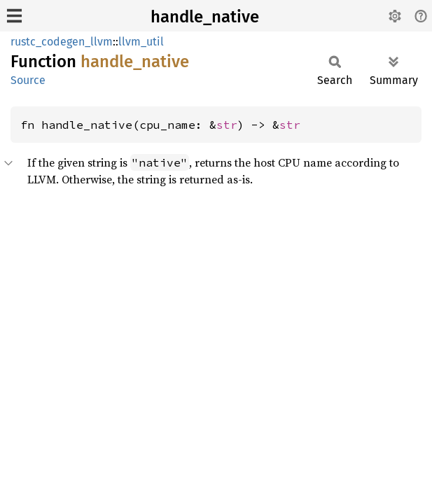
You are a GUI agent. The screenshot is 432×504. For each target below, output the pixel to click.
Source (28, 80)
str (227, 125)
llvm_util (141, 42)
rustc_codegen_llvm (62, 42)
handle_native (205, 17)
